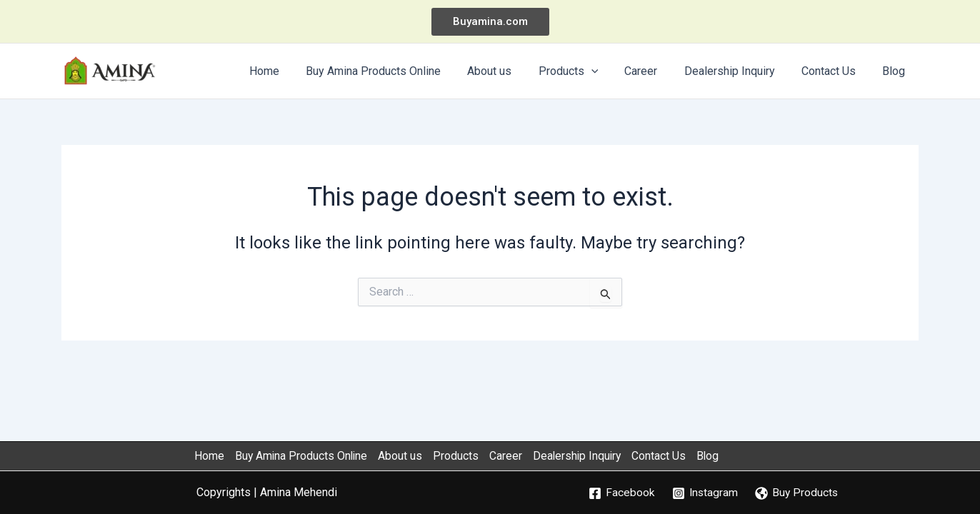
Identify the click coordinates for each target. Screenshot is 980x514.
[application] (608, 71)
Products (460, 456)
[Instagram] (705, 493)
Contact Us (668, 456)
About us (404, 456)
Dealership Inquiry (584, 456)
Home (209, 456)
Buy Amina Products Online (302, 456)
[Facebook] (620, 493)
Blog (718, 456)
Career (511, 456)
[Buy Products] (797, 493)
